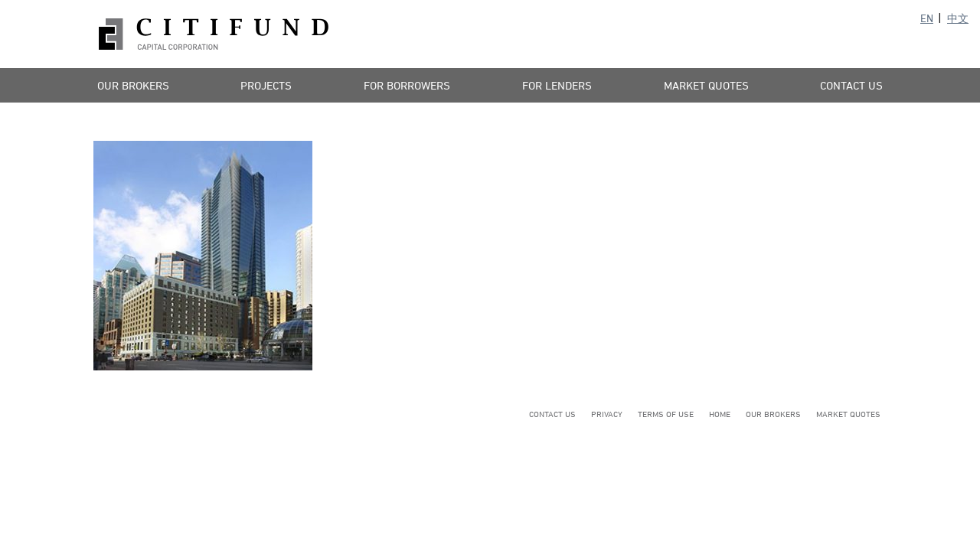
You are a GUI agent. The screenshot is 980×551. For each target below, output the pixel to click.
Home (720, 414)
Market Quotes (706, 85)
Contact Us (851, 85)
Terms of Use (666, 414)
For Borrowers (407, 85)
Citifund (214, 34)
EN (927, 18)
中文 (958, 18)
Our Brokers (133, 85)
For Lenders (557, 85)
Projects (266, 85)
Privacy (607, 414)
